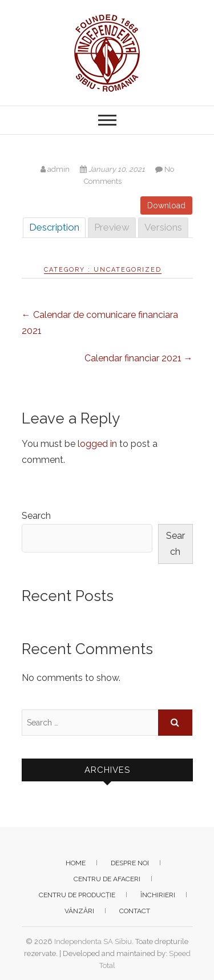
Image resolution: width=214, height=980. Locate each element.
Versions (163, 227)
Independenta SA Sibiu (93, 941)
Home (76, 863)
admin (56, 169)
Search (36, 516)
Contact (135, 911)
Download (166, 205)
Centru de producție (77, 895)
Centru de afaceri (107, 879)
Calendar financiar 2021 (139, 358)
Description (54, 227)
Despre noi (130, 863)
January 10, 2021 (113, 169)
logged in (97, 444)
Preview (112, 227)
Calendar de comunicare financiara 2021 (100, 323)
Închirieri (158, 895)
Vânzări (79, 911)
